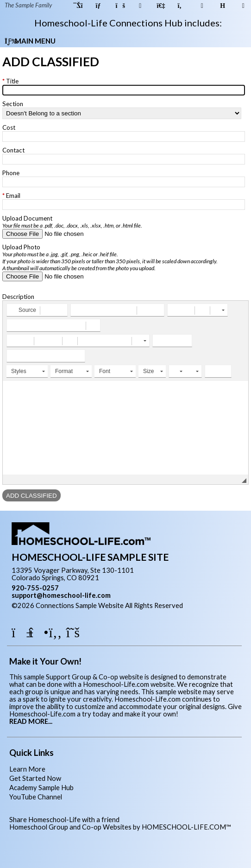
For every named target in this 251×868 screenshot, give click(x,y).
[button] (23, 310)
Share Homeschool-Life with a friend (64, 820)
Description (18, 297)
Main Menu (30, 41)
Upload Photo (110, 257)
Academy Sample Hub (41, 788)
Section (13, 104)
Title (12, 81)
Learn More (27, 769)
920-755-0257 (35, 588)
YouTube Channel (36, 797)
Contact (13, 150)
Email (13, 196)
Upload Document (72, 222)
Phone (11, 173)
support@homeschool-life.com (61, 595)
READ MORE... (31, 721)
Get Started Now (35, 778)
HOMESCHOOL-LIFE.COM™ (186, 827)
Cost (9, 127)
